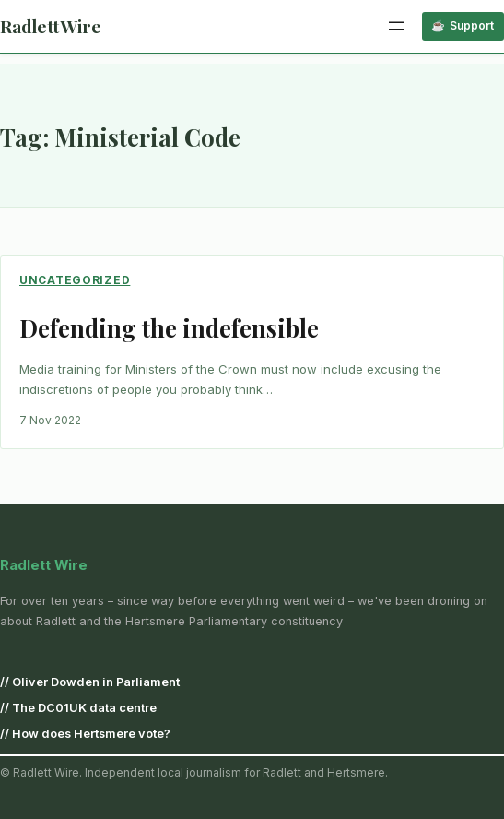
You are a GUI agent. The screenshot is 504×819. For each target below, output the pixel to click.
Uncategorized (75, 280)
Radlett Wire (51, 26)
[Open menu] (396, 26)
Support (472, 25)
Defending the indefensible (169, 328)
